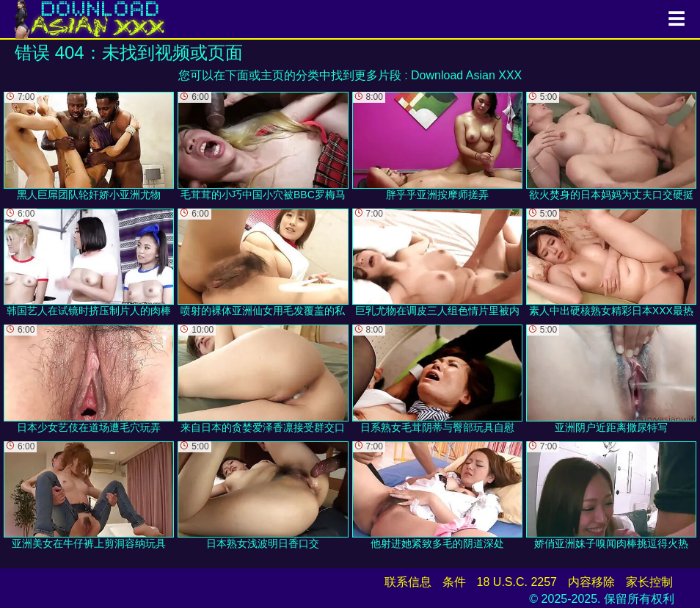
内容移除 (591, 582)
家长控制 (649, 582)
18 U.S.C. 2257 (517, 582)
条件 (454, 582)
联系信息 (408, 582)
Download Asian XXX (466, 75)
